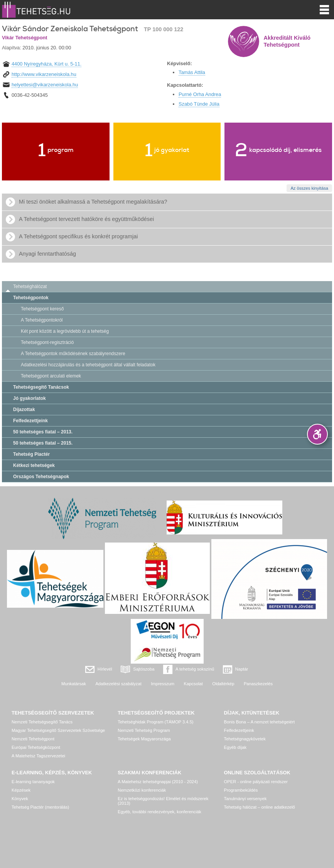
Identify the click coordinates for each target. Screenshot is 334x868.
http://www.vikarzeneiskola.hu (44, 74)
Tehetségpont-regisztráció (47, 342)
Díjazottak (24, 410)
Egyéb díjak (235, 747)
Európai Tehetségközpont (36, 747)
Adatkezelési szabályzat (118, 684)
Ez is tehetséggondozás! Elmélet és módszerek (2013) (163, 801)
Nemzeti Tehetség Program (144, 730)
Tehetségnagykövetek (245, 739)
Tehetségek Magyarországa (144, 739)
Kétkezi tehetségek (34, 465)
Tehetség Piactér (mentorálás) (40, 807)
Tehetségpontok (31, 298)
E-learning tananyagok (33, 782)
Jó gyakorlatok (30, 398)
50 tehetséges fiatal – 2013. (43, 432)
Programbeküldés (241, 790)
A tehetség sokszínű (195, 669)
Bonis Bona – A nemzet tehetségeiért (259, 722)
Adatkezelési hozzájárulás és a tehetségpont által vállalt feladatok (88, 365)
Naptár (242, 669)
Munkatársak (74, 684)
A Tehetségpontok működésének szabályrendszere (73, 354)
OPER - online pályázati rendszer (256, 782)
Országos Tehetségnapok (41, 477)
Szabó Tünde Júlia (199, 104)
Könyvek (20, 799)
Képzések (21, 790)
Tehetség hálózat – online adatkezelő (260, 807)
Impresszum (163, 684)
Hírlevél (105, 669)
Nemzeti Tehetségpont (33, 739)
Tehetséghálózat (30, 287)
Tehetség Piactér (31, 454)
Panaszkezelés (258, 684)
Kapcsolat (193, 684)
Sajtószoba (144, 669)
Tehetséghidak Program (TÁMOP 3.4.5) (155, 722)
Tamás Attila (192, 72)
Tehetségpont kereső (42, 309)
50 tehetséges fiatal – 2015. (43, 443)
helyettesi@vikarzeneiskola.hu (45, 85)
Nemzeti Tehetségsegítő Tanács (42, 722)
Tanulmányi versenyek (245, 799)
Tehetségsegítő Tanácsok (41, 387)
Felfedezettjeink (30, 421)
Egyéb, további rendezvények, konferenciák (159, 812)
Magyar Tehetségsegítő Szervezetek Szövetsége (58, 730)
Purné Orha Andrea (200, 94)
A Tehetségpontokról (42, 320)
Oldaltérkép (223, 684)
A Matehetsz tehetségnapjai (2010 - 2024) (158, 782)
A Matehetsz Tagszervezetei (38, 756)
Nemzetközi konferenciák (142, 790)
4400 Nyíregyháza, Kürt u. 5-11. (46, 64)
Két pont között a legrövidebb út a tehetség (65, 331)
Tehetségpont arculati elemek (51, 376)
